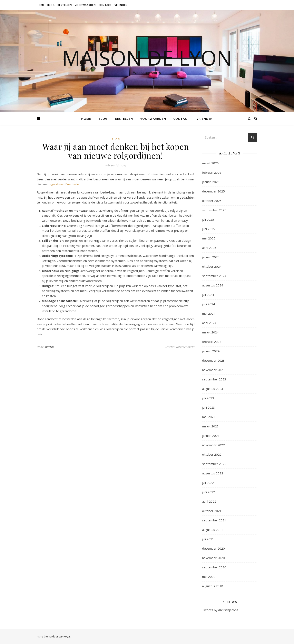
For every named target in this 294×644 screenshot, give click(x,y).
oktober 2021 (212, 511)
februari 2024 (212, 342)
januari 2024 (211, 351)
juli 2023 (208, 398)
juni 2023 (209, 407)
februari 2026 (212, 172)
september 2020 (214, 567)
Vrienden (121, 5)
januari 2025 (211, 257)
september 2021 (214, 520)
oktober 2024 (212, 266)
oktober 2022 (212, 454)
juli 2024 (208, 295)
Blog (51, 5)
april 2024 (209, 323)
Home (41, 5)
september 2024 (214, 276)
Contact (105, 5)
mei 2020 (209, 577)
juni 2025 (209, 229)
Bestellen (65, 5)
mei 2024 (209, 313)
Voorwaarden (85, 5)
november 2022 (213, 445)
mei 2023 (209, 417)
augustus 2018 (213, 586)
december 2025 (213, 191)
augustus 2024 (213, 285)
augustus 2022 (213, 473)
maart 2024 (210, 332)
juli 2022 (208, 483)
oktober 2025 (212, 201)
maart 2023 (210, 426)
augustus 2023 (213, 389)
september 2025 (214, 210)
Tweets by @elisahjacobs (220, 610)
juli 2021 (208, 539)
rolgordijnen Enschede (63, 184)
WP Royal (65, 636)
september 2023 (214, 379)
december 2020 (213, 548)
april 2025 (209, 248)
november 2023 (213, 370)
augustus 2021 (213, 530)
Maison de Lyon (147, 58)
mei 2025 (209, 238)
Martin (49, 347)
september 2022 (214, 464)
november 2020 (213, 558)
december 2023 (213, 360)
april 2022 (209, 501)
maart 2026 (210, 163)
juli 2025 (208, 219)
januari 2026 (211, 182)
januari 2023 (211, 436)
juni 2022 (209, 492)
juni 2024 (209, 304)
